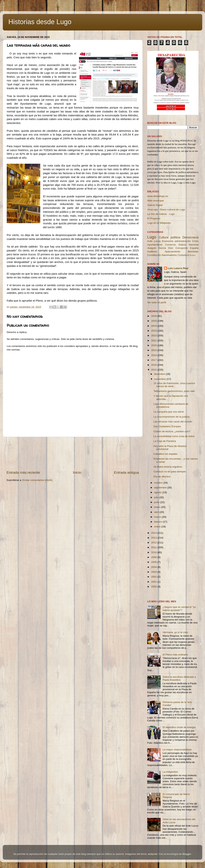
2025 (154, 321)
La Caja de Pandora (165, 441)
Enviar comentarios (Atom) (37, 480)
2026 (154, 316)
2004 (154, 567)
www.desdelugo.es (158, 196)
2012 (154, 543)
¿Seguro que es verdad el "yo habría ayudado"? (179, 608)
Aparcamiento (172, 252)
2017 (154, 360)
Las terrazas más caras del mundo (173, 422)
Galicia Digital (155, 205)
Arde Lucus (154, 241)
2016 (154, 365)
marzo (158, 517)
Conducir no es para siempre (170, 472)
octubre (159, 483)
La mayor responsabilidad (177, 750)
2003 (154, 572)
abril (157, 512)
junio (157, 502)
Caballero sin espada (165, 454)
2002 (154, 577)
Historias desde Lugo (40, 22)
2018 (154, 355)
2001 (154, 582)
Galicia (182, 245)
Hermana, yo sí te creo (175, 632)
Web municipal (155, 201)
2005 (154, 562)
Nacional (194, 245)
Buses (193, 255)
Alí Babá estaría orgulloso (168, 467)
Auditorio (152, 252)
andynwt (152, 854)
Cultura (163, 237)
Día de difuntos (162, 477)
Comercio (171, 245)
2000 (154, 587)
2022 (154, 336)
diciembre (160, 374)
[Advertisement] (73, 454)
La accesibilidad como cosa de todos (174, 436)
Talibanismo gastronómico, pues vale (174, 391)
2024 (154, 326)
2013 (154, 538)
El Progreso (154, 218)
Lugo (152, 237)
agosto (158, 492)
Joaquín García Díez (160, 248)
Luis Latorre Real (178, 268)
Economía (168, 241)
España (194, 248)
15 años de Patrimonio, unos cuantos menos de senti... (174, 385)
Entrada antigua (126, 472)
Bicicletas (193, 252)
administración (183, 241)
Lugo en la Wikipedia (159, 223)
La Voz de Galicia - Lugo (161, 214)
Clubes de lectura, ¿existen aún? (172, 431)
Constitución (154, 255)
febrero (159, 522)
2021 (154, 341)
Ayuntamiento (155, 245)
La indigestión (170, 772)
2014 (154, 533)
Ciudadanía (183, 255)
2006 (154, 557)
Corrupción (182, 248)
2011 (154, 547)
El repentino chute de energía (179, 727)
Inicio (77, 472)
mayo (158, 507)
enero (158, 527)
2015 (154, 370)
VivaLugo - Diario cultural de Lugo (166, 210)
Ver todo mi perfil (157, 302)
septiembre (161, 488)
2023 (154, 331)
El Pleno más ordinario (175, 655)
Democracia (190, 237)
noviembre (160, 379)
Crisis (195, 241)
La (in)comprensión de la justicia (172, 417)
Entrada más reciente (23, 472)
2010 (154, 552)
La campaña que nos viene (169, 412)
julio (157, 497)
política (175, 237)
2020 (154, 345)
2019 (154, 350)
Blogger (187, 854)
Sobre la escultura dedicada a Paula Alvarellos (179, 678)
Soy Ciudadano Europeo (167, 426)
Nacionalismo (169, 255)
